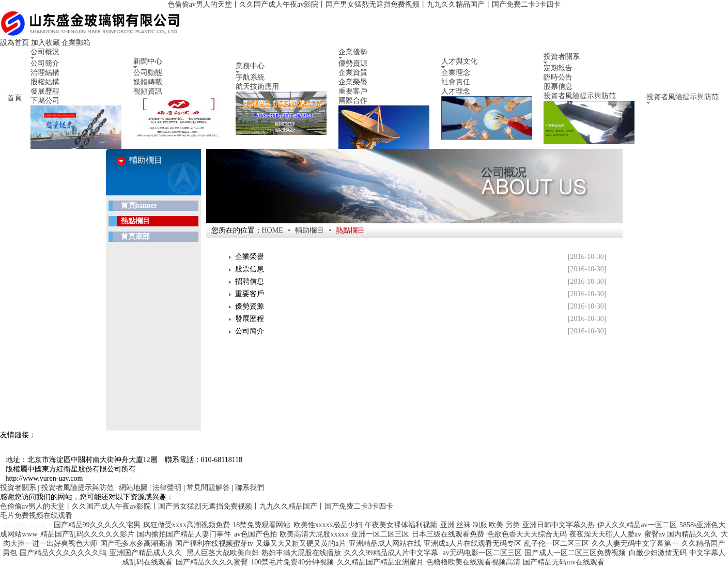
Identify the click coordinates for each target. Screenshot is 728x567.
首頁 (14, 98)
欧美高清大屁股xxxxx (314, 534)
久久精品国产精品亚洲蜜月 (380, 562)
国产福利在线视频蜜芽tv (214, 543)
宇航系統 (250, 77)
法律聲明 (167, 488)
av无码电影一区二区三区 (482, 553)
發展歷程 (45, 91)
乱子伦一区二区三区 (556, 543)
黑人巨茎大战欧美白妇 (223, 553)
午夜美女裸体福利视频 (401, 525)
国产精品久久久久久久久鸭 (63, 553)
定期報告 (558, 68)
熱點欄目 (135, 221)
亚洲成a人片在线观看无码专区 (472, 543)
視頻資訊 (148, 91)
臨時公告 (558, 77)
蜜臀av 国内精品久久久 (681, 534)
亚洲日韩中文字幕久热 (559, 525)
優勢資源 (353, 63)
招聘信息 (250, 281)
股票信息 (558, 87)
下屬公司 (45, 101)
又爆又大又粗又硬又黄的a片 (301, 543)
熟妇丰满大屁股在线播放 (301, 553)
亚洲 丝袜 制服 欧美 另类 (480, 525)
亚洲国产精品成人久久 (147, 553)
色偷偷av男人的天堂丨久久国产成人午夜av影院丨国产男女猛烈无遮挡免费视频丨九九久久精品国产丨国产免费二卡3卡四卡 (364, 4)
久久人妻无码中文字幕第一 (635, 543)
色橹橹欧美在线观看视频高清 (473, 562)
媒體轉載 (148, 82)
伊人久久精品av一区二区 (637, 525)
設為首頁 (14, 43)
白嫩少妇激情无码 (658, 553)
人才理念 (456, 91)
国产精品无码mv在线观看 (564, 562)
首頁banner (139, 205)
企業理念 (456, 73)
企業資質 (353, 73)
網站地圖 (133, 488)
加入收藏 (45, 43)
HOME (273, 230)
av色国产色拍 (255, 534)
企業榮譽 (353, 82)
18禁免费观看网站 (261, 525)
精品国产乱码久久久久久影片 (87, 534)
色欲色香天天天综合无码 (527, 534)
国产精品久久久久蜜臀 (212, 562)
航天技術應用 (257, 87)
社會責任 (456, 82)
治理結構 (45, 73)
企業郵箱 (76, 43)
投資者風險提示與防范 (580, 96)
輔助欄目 (309, 230)
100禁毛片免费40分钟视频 (292, 562)
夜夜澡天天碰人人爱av (605, 534)
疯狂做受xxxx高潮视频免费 (187, 525)
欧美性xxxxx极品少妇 (328, 525)
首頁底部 (135, 236)
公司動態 (148, 73)
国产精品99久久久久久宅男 (97, 525)
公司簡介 (45, 63)
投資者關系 (18, 488)
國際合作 (353, 101)
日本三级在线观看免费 (448, 534)
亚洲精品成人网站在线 (385, 543)
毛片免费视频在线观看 (36, 516)
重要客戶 (353, 91)
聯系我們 (250, 488)
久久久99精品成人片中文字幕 (392, 553)
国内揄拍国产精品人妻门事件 (184, 534)
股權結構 (45, 82)
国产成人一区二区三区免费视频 (575, 553)
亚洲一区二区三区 (380, 534)
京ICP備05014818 (112, 478)
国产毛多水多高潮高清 (136, 543)
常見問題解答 (208, 488)
